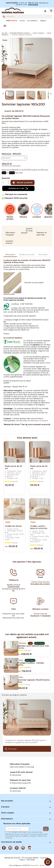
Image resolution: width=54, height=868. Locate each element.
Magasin (43, 21)
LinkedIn (29, 848)
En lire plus (11, 749)
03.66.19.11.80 (14, 587)
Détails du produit (27, 254)
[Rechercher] (27, 16)
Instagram (23, 848)
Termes (42, 865)
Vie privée (34, 865)
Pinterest (17, 848)
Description (10, 254)
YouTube (10, 848)
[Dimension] (14, 158)
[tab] (10, 255)
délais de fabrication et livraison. (36, 421)
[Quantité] (5, 183)
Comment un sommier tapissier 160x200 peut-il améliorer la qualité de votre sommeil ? (26, 741)
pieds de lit (39, 137)
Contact (22, 21)
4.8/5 (12, 21)
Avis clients (43, 254)
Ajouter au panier (23, 183)
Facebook (4, 848)
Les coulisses (32, 21)
